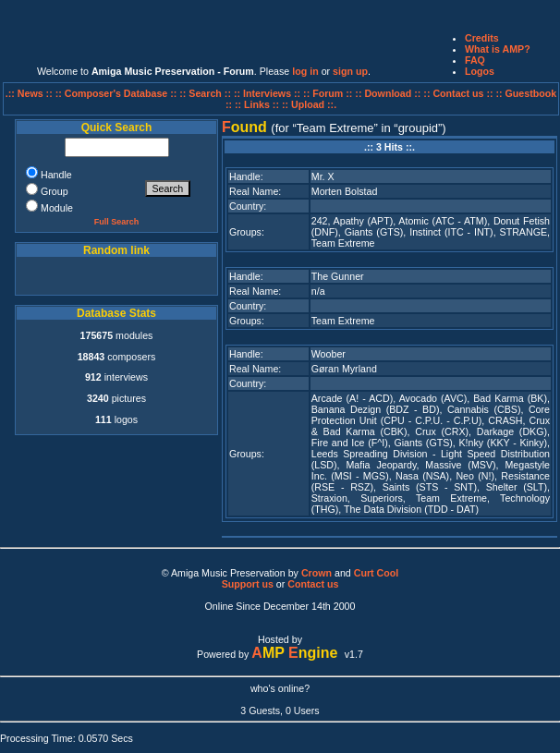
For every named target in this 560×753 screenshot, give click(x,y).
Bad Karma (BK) (510, 398)
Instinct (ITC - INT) (451, 232)
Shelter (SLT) (517, 487)
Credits (482, 38)
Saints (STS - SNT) (430, 487)
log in (305, 71)
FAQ (475, 60)
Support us (248, 584)
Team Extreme (343, 243)
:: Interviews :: (268, 93)
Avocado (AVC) (433, 398)
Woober (329, 354)
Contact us (313, 584)
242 (320, 221)
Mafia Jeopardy (381, 465)
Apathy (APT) (364, 221)
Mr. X (323, 176)
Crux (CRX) (442, 431)
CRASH (505, 420)
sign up (350, 71)
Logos (480, 71)
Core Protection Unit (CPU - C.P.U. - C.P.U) (431, 415)
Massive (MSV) (460, 465)
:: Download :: (389, 93)
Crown (317, 573)
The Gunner (338, 276)
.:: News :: (30, 93)
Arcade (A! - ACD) (353, 398)
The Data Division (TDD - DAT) (411, 509)
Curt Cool (377, 573)
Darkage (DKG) (512, 431)
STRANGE (524, 232)
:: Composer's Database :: (118, 93)
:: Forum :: (329, 93)
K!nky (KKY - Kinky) (504, 443)
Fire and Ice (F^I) (350, 443)
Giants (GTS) (374, 232)
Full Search (117, 222)
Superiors (382, 498)
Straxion (329, 498)
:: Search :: (207, 93)
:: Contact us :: (458, 93)
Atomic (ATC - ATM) (443, 221)
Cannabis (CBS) (484, 409)
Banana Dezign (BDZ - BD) (376, 409)
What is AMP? (498, 49)
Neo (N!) (475, 476)
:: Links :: (257, 104)
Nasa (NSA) (422, 476)
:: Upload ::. (309, 104)
